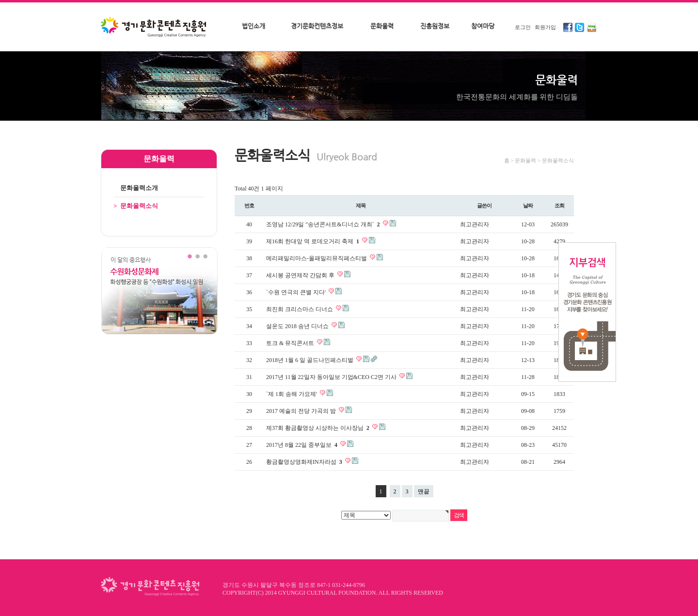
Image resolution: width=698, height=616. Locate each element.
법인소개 (254, 26)
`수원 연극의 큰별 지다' (297, 292)
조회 (559, 205)
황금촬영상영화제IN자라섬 (305, 462)
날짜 (528, 205)
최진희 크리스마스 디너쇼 (300, 309)
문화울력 (382, 26)
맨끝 (424, 491)
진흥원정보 (435, 26)
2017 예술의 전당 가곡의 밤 (302, 411)
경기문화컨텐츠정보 (317, 26)
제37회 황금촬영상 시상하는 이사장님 (318, 428)
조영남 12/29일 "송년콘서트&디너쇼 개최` (324, 224)
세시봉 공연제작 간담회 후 (301, 275)
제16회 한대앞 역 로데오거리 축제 (313, 241)
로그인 (523, 27)
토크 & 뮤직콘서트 (291, 343)
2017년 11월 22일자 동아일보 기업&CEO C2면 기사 (332, 377)
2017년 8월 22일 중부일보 (302, 445)
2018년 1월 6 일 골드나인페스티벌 (310, 360)
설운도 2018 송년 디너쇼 (298, 326)
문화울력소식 (136, 206)
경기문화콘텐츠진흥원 (155, 28)
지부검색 (587, 312)
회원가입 (545, 27)
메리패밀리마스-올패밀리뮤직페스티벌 (317, 258)
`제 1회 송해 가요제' (292, 394)
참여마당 (483, 26)
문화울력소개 (136, 188)
